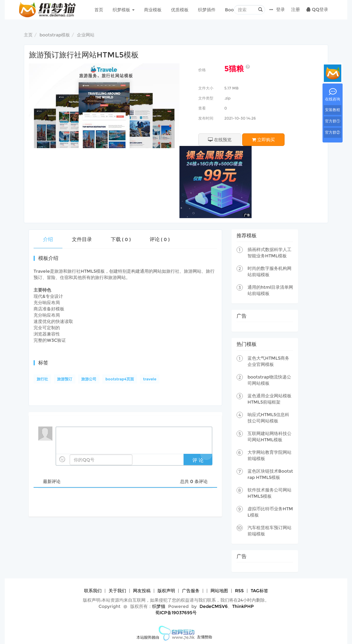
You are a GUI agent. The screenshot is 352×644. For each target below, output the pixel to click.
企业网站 (86, 35)
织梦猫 (159, 606)
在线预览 (220, 140)
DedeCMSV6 (214, 606)
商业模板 (153, 10)
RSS (239, 591)
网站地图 (219, 591)
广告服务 (191, 591)
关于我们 (117, 591)
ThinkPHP (243, 606)
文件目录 (82, 239)
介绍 (48, 239)
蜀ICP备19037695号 (176, 613)
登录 (280, 9)
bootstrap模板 (55, 35)
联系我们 (93, 591)
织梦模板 (124, 10)
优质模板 (180, 10)
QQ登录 (317, 9)
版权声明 (166, 591)
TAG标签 (259, 591)
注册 (296, 9)
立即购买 (263, 140)
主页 (28, 35)
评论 (160, 239)
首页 (99, 10)
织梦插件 (207, 10)
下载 (121, 239)
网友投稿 (142, 591)
